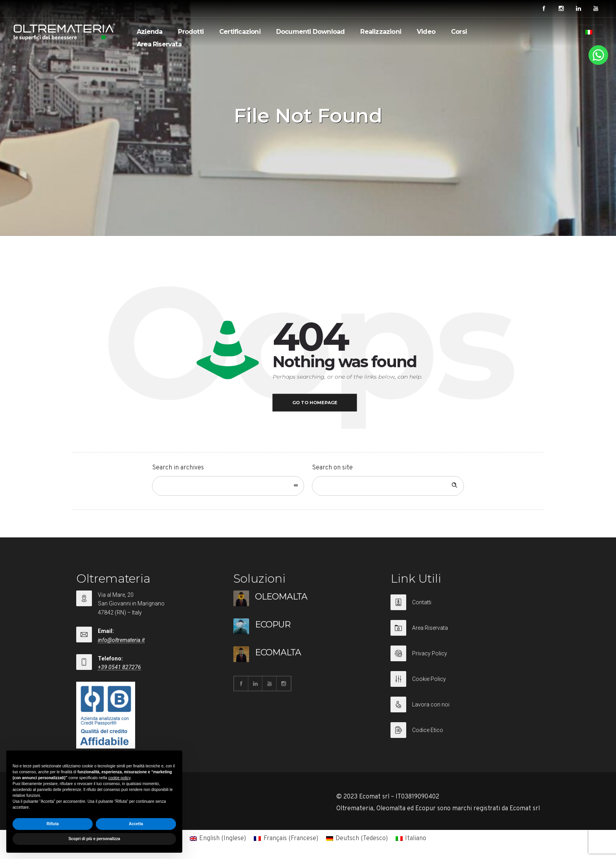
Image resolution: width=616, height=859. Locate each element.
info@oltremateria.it (121, 640)
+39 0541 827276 (119, 667)
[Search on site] (388, 486)
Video (426, 32)
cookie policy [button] (119, 778)
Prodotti (191, 32)
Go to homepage (315, 403)
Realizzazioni (381, 32)
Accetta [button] (136, 824)
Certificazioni (240, 32)
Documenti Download (311, 32)
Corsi (459, 32)
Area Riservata (159, 44)
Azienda (149, 32)
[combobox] (228, 486)
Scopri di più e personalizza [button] (94, 839)
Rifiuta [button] (52, 824)
